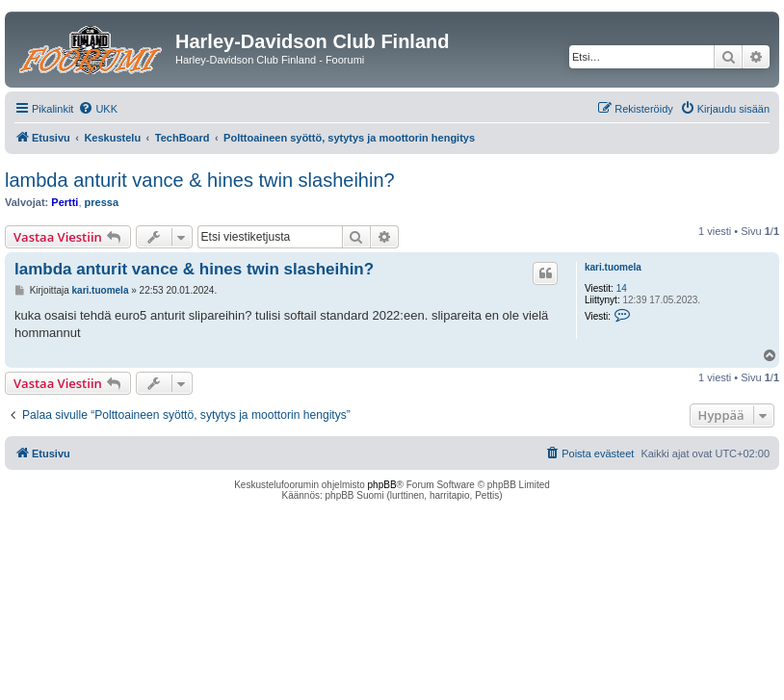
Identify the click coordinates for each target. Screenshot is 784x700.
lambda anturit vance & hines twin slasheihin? (200, 180)
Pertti (65, 202)
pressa (102, 202)
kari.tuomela (613, 267)
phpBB (382, 485)
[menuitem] (98, 109)
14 (622, 288)
